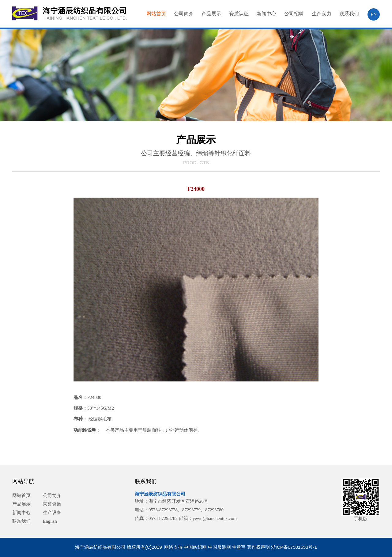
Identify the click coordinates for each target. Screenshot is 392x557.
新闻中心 (266, 14)
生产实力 (322, 14)
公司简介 (184, 14)
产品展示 (211, 14)
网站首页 (156, 14)
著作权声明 (258, 547)
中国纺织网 (195, 547)
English (50, 521)
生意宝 (239, 547)
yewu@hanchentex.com (215, 518)
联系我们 (349, 14)
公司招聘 (294, 14)
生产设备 (52, 513)
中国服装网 (219, 547)
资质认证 (239, 14)
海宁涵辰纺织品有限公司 (160, 494)
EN (374, 14)
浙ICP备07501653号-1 (294, 547)
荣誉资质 (52, 504)
